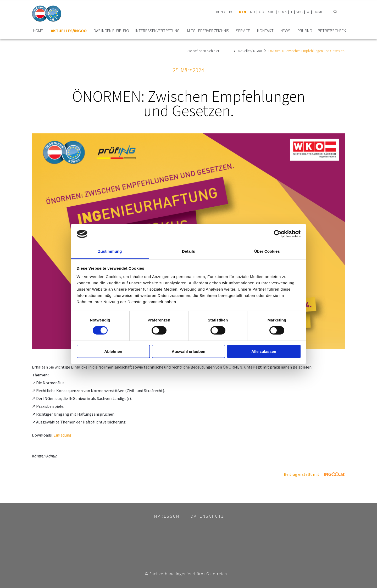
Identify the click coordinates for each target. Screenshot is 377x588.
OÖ (262, 12)
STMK (282, 12)
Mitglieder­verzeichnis (208, 31)
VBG (300, 12)
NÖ (253, 12)
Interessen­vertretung (157, 31)
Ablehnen (113, 351)
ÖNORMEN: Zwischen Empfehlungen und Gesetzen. (307, 51)
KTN (243, 12)
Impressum (166, 516)
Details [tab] (188, 251)
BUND (221, 12)
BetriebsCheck (332, 31)
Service (243, 31)
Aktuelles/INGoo (69, 31)
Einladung (62, 435)
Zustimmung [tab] (110, 251)
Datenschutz (208, 516)
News (285, 31)
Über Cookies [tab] (267, 251)
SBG (271, 12)
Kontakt (265, 31)
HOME (318, 12)
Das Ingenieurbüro (111, 31)
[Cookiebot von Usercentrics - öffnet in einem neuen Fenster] (278, 234)
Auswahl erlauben (188, 351)
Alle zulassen (264, 351)
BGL (232, 12)
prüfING (305, 31)
